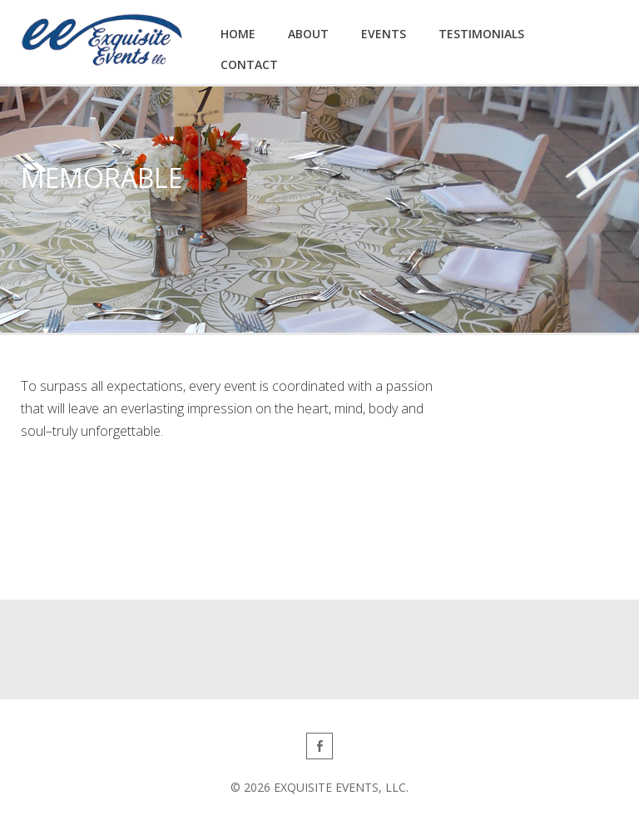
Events (384, 34)
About (308, 34)
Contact (249, 64)
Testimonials (481, 34)
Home (238, 34)
